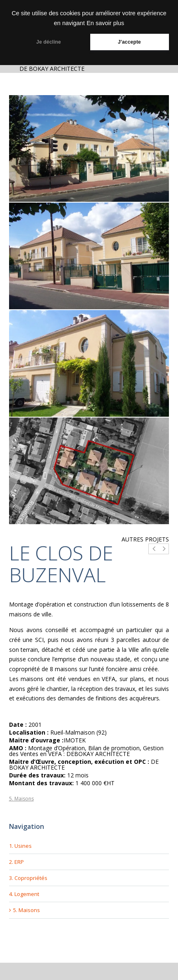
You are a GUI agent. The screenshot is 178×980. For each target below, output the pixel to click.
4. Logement (24, 894)
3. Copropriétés (28, 878)
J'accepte (129, 42)
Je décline (49, 42)
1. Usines (20, 846)
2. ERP (16, 862)
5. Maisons (21, 799)
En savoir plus (105, 23)
